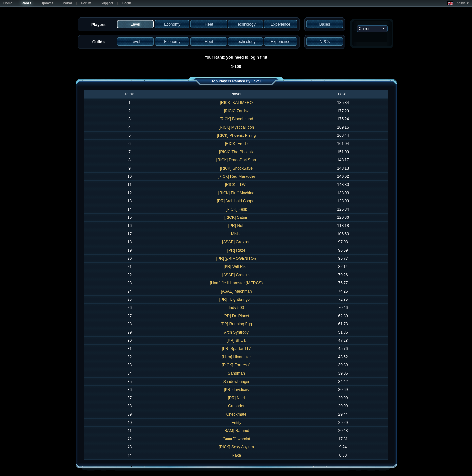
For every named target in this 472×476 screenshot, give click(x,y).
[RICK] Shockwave (236, 168)
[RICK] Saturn (236, 217)
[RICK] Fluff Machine (236, 193)
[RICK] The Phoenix (236, 152)
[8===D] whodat (236, 439)
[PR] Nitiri (236, 398)
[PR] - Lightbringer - (236, 300)
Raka (236, 455)
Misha (236, 234)
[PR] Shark (236, 341)
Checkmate (236, 414)
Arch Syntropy (236, 332)
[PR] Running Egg (236, 324)
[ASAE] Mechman (236, 291)
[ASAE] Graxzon (236, 242)
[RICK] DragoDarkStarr (236, 160)
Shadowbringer (236, 382)
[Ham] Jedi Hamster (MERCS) (236, 283)
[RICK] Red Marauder (236, 176)
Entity (236, 423)
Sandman (236, 373)
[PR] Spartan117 (236, 349)
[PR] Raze (236, 250)
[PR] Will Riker (236, 267)
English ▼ (458, 3)
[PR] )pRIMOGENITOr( (236, 259)
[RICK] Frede (236, 144)
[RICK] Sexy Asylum (236, 447)
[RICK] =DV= (236, 185)
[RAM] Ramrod (236, 431)
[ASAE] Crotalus (236, 275)
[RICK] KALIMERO (236, 103)
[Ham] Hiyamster (236, 357)
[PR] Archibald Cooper (236, 201)
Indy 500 (236, 308)
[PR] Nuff (236, 226)
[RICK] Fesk (236, 209)
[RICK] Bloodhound (236, 119)
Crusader (236, 406)
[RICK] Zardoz (236, 111)
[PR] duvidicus (236, 390)
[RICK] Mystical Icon (236, 127)
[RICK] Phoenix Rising (236, 135)
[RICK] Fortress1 (236, 365)
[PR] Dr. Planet (236, 316)
